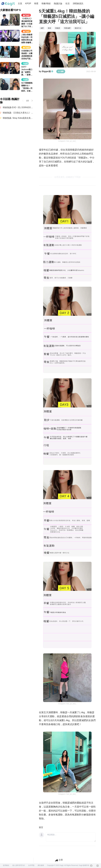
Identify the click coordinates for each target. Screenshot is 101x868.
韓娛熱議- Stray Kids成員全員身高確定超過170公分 (18, 118)
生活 (67, 3)
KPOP (28, 3)
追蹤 (61, 71)
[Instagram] (98, 866)
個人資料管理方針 (19, 865)
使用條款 (6, 865)
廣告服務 (41, 865)
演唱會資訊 (78, 3)
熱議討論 (58, 3)
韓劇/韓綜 (46, 3)
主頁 (20, 3)
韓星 (36, 3)
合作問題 (31, 865)
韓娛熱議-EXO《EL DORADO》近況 (18, 107)
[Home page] (8, 4)
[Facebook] (91, 866)
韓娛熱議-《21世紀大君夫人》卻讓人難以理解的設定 (18, 113)
